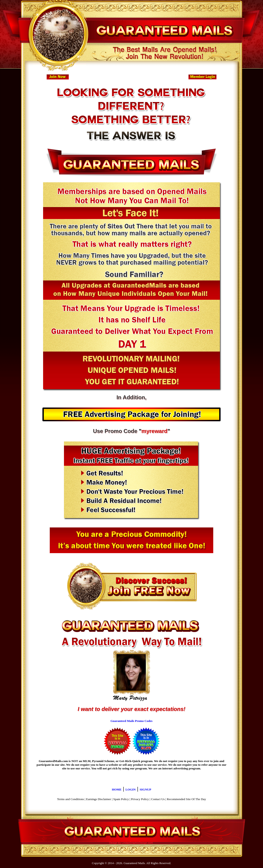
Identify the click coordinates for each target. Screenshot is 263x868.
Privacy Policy (140, 799)
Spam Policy (121, 799)
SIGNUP (145, 789)
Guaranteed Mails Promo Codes (131, 721)
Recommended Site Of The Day (187, 799)
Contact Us (158, 799)
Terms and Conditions (71, 799)
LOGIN (130, 789)
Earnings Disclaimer (99, 799)
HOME (117, 789)
